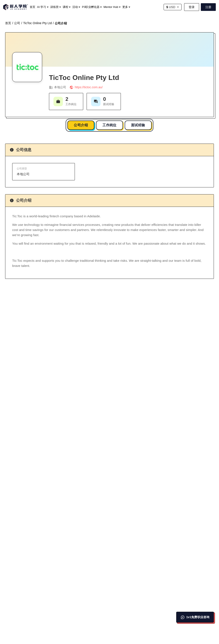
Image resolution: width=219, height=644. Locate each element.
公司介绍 (81, 125)
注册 (208, 7)
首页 (8, 23)
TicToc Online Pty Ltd (37, 23)
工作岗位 (109, 125)
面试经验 (138, 125)
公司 (17, 23)
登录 (192, 7)
